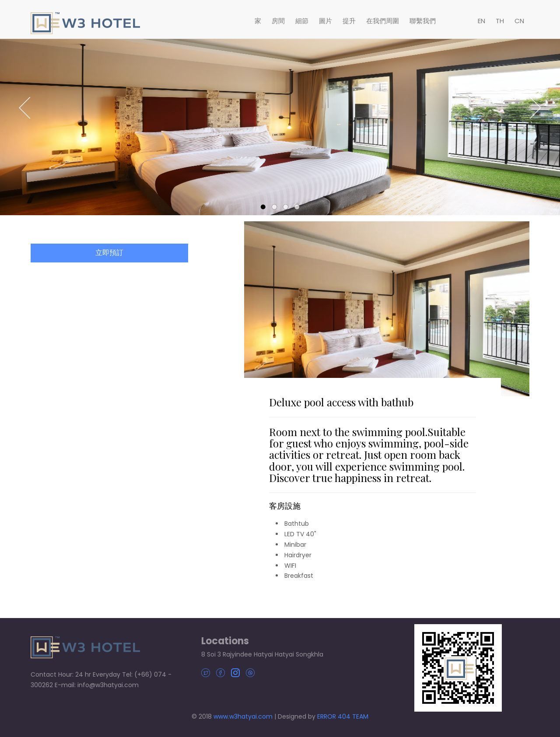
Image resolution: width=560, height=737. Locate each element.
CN (519, 21)
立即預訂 (109, 255)
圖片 (325, 21)
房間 (278, 21)
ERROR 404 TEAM (343, 716)
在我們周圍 (383, 21)
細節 (302, 21)
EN (481, 21)
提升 (349, 21)
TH (500, 21)
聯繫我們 (423, 21)
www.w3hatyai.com (243, 716)
